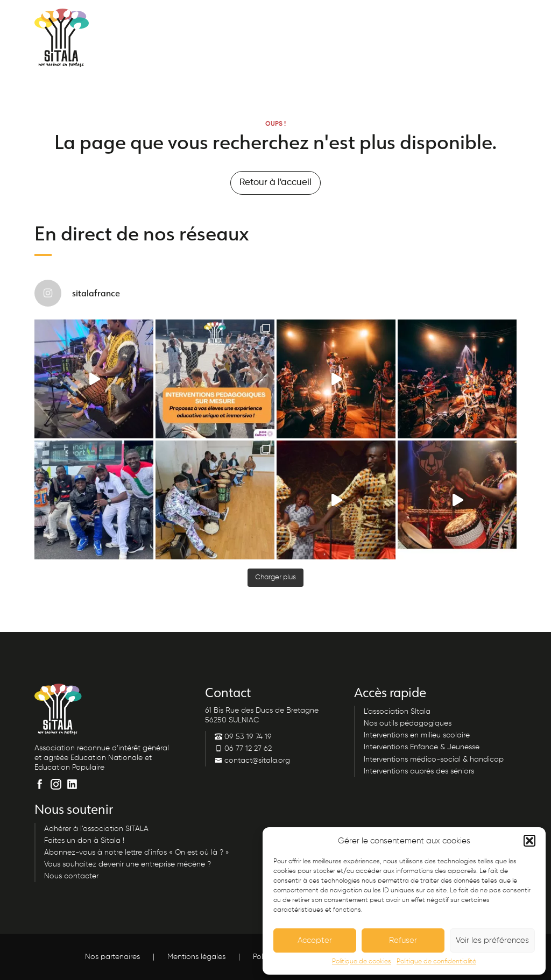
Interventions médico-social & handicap (434, 759)
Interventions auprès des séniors (419, 771)
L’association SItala (397, 712)
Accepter (315, 940)
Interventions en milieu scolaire (417, 735)
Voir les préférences (492, 940)
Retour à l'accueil (275, 183)
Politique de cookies (362, 962)
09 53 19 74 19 (222, 20)
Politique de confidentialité (436, 962)
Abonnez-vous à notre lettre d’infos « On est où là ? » (137, 853)
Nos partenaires (112, 957)
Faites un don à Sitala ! (84, 841)
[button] (529, 841)
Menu (485, 20)
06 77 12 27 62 (243, 749)
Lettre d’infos (301, 20)
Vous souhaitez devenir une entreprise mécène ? (128, 864)
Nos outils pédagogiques (408, 723)
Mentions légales (196, 957)
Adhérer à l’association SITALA (96, 829)
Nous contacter (385, 20)
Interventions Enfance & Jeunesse (422, 747)
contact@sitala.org (252, 761)
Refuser (403, 940)
